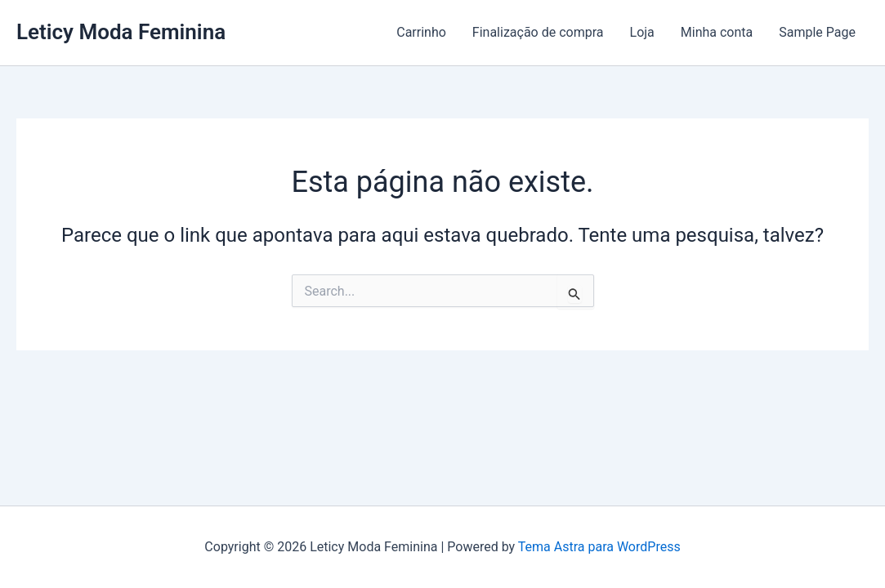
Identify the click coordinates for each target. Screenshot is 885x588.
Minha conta (717, 32)
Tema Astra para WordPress (599, 547)
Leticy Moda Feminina (121, 32)
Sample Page (817, 32)
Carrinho (421, 32)
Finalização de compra (538, 32)
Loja (642, 32)
